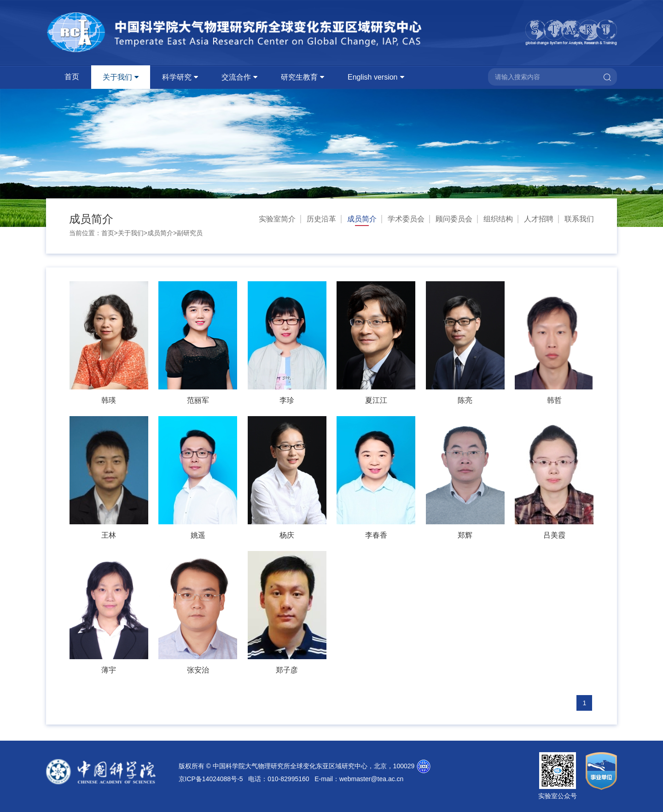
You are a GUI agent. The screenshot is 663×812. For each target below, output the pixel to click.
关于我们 (117, 77)
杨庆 (287, 535)
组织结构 (498, 219)
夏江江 (376, 400)
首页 (72, 77)
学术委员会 (406, 219)
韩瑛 (109, 400)
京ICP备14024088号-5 (211, 779)
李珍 (287, 400)
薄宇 (109, 670)
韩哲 (554, 400)
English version (373, 77)
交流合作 (236, 77)
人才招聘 (539, 219)
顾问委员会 (454, 219)
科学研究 (177, 77)
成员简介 (160, 233)
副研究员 (190, 233)
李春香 (376, 535)
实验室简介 (277, 219)
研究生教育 (299, 77)
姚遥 (198, 535)
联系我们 (579, 219)
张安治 (198, 670)
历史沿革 (321, 219)
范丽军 (198, 400)
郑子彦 (287, 670)
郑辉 (465, 535)
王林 (109, 535)
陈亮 (465, 400)
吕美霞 (554, 535)
